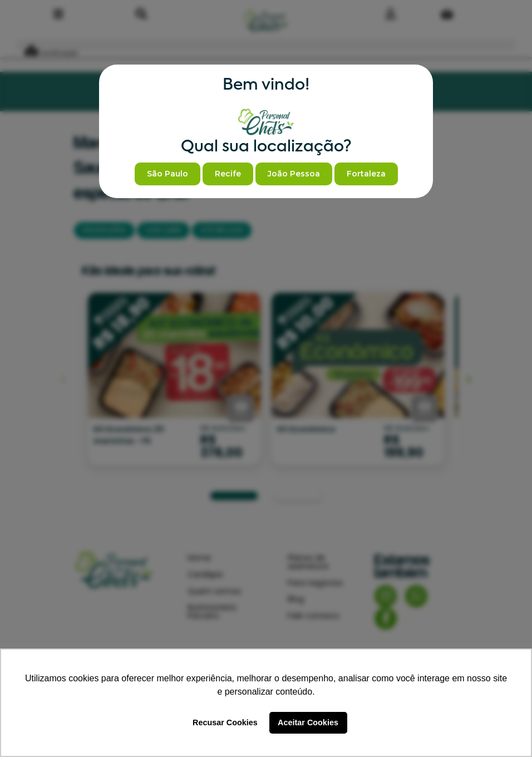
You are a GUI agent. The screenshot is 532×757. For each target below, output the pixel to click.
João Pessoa (294, 174)
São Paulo (168, 174)
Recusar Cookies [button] (225, 722)
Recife (228, 174)
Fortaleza (366, 174)
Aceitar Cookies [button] (308, 722)
